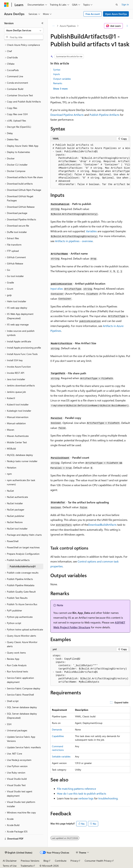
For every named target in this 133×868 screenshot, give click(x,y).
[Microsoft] (6, 5)
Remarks (58, 83)
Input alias (57, 288)
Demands (57, 729)
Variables (91, 231)
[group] (90, 165)
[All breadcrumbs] (53, 26)
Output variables (62, 79)
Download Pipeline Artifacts (67, 115)
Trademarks (27, 866)
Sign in (125, 4)
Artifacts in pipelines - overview (74, 241)
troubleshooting (108, 798)
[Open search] (117, 5)
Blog (46, 861)
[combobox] (24, 30)
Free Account (93, 14)
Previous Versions (30, 861)
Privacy (74, 861)
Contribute (61, 861)
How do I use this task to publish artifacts (82, 793)
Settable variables (61, 756)
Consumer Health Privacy (98, 861)
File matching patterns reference (76, 789)
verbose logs (86, 798)
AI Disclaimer (10, 861)
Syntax (57, 70)
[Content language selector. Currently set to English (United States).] (19, 853)
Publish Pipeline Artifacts (104, 115)
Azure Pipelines (68, 26)
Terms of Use (10, 866)
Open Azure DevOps (116, 14)
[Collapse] (42, 23)
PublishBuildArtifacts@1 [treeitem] (23, 566)
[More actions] (127, 26)
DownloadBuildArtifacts (102, 525)
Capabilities (58, 736)
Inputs (57, 74)
